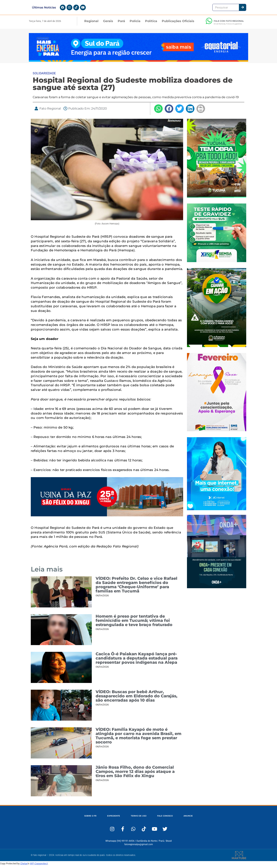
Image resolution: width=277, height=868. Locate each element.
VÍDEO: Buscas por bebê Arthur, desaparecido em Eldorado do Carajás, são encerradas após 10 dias (136, 698)
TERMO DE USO (138, 818)
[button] (158, 111)
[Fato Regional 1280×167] (138, 63)
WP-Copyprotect (39, 866)
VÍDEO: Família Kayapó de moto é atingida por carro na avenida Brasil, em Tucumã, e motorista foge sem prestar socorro (138, 738)
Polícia (135, 23)
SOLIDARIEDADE (44, 76)
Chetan (24, 866)
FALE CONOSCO (168, 818)
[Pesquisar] (242, 9)
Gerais (108, 23)
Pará (121, 23)
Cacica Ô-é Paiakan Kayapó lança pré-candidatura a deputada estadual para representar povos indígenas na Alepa (137, 660)
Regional (91, 23)
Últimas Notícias (44, 9)
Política (151, 23)
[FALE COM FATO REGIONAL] (209, 23)
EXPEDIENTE (110, 818)
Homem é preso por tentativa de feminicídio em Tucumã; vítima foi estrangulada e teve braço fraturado (134, 623)
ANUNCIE (195, 818)
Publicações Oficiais (178, 23)
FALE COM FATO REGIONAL (229, 23)
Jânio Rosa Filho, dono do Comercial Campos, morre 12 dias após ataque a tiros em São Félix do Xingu (135, 774)
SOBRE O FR (84, 818)
